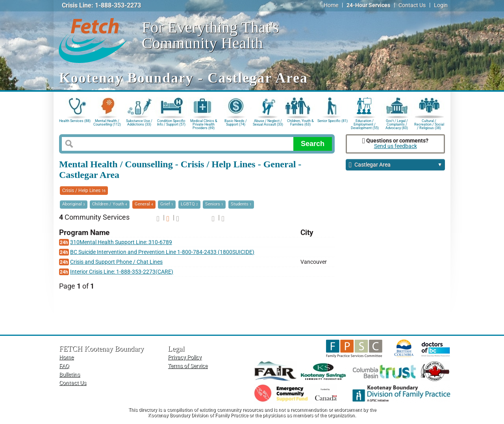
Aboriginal (74, 204)
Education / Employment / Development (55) (365, 124)
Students (241, 204)
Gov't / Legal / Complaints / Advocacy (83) (397, 124)
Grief (167, 204)
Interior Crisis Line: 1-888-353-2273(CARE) (122, 272)
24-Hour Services (368, 5)
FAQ (64, 366)
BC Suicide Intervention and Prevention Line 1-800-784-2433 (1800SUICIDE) (162, 252)
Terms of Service (188, 366)
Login (441, 5)
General (144, 204)
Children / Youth (110, 204)
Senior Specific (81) (333, 121)
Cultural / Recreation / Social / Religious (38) (429, 124)
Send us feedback (396, 146)
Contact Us (412, 5)
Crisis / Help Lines (84, 191)
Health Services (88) (75, 121)
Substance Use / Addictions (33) (139, 123)
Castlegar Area (396, 165)
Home (331, 5)
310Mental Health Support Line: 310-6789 (121, 242)
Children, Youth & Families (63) (300, 123)
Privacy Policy (185, 357)
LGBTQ (189, 204)
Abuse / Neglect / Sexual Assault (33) (268, 123)
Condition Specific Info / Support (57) (171, 123)
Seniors (214, 204)
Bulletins (69, 375)
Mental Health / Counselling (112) (107, 123)
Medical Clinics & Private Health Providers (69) (204, 124)
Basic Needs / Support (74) (236, 123)
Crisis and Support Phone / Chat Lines (116, 262)
